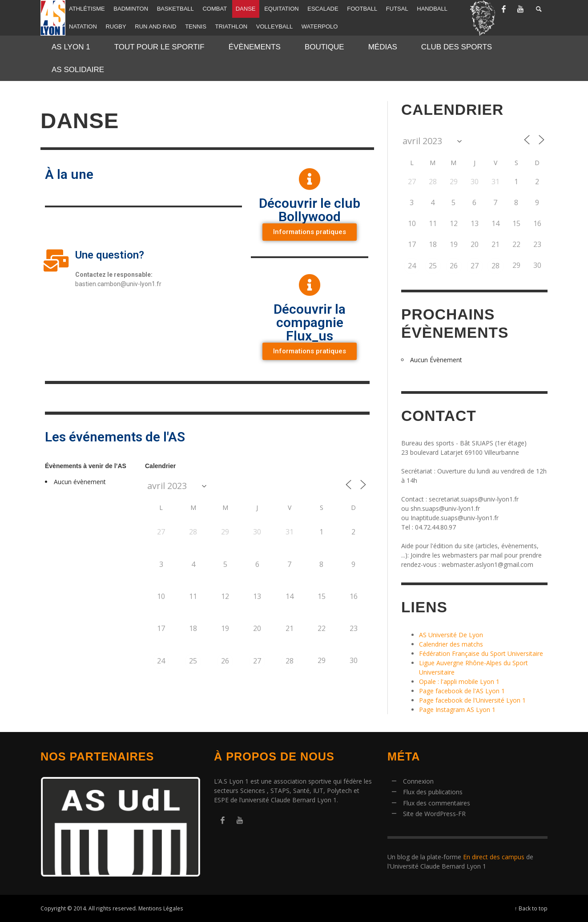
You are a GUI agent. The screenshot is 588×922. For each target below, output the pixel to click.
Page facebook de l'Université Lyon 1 (472, 700)
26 (225, 661)
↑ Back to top (531, 908)
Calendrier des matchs (451, 644)
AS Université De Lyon (451, 635)
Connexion (418, 781)
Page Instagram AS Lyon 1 (457, 710)
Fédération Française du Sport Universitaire (481, 653)
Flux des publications (433, 792)
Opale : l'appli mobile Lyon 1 (459, 681)
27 (257, 661)
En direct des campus (494, 857)
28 (290, 661)
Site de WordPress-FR (434, 814)
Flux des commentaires (437, 803)
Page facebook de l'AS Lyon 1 (462, 691)
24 (161, 661)
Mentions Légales (161, 908)
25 (193, 661)
